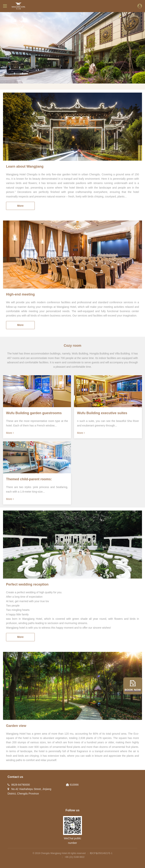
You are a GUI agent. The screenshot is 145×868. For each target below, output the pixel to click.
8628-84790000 (21, 785)
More (20, 206)
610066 (74, 785)
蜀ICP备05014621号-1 (101, 853)
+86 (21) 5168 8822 (75, 857)
